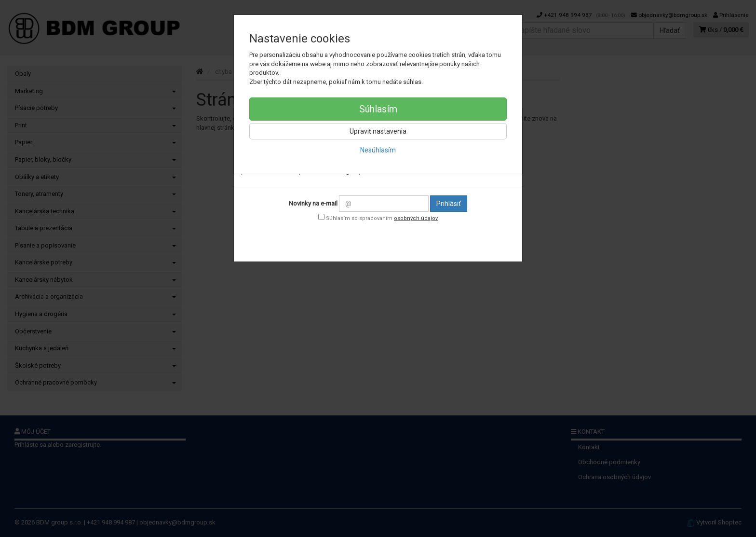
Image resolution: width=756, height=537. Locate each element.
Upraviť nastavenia (378, 131)
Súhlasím (378, 109)
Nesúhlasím (378, 150)
